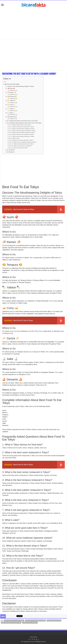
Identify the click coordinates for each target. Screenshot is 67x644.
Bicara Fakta (33, 637)
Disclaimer (12, 152)
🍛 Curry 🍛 (11, 105)
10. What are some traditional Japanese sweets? (24, 142)
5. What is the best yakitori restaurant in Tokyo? (23, 132)
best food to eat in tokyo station (36, 621)
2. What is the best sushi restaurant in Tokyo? (23, 127)
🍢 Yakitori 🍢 (12, 101)
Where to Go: (14, 90)
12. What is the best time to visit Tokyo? (22, 146)
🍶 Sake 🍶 (11, 113)
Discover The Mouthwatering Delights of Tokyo (21, 86)
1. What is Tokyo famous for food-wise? (21, 125)
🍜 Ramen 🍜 (12, 93)
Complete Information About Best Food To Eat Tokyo (23, 121)
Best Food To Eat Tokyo (12, 84)
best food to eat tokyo (54, 621)
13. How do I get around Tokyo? (20, 148)
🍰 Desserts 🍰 (12, 117)
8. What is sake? (15, 138)
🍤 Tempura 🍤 (12, 97)
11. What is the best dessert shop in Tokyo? (23, 144)
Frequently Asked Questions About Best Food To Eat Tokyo (25, 123)
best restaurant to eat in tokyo (11, 623)
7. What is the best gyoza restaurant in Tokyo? (23, 136)
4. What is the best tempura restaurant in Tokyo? (23, 131)
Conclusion (12, 150)
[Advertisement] (33, 24)
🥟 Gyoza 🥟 (12, 109)
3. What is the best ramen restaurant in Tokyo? (23, 129)
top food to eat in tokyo (30, 623)
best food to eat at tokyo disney (14, 621)
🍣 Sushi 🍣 (11, 88)
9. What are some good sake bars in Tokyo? (22, 140)
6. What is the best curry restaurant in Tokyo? (23, 134)
